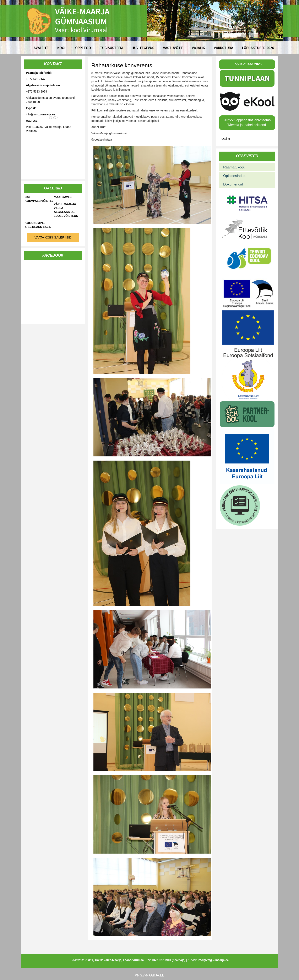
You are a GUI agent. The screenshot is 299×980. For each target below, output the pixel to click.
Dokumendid (233, 184)
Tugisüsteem (111, 48)
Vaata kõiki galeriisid (53, 237)
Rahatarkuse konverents (122, 65)
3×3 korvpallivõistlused (39, 199)
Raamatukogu (234, 167)
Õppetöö (83, 48)
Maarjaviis (63, 197)
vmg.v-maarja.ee (149, 975)
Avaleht (41, 48)
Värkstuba (224, 48)
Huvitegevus (143, 48)
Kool (62, 48)
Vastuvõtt (173, 48)
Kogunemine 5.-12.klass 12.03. (38, 225)
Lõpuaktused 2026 (258, 48)
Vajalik (198, 48)
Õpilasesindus (234, 176)
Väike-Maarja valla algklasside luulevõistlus (66, 210)
